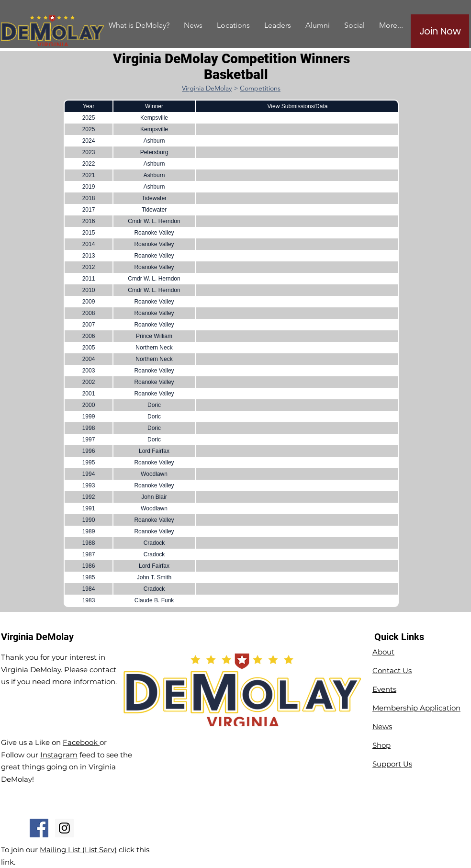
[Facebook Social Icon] (39, 828)
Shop (381, 745)
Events (384, 689)
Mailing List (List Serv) (78, 850)
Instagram (59, 755)
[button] (318, 25)
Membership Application (416, 708)
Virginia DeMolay (207, 88)
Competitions (260, 88)
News (382, 727)
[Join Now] (440, 31)
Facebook (81, 742)
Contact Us (392, 671)
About (383, 652)
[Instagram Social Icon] (64, 828)
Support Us (392, 764)
